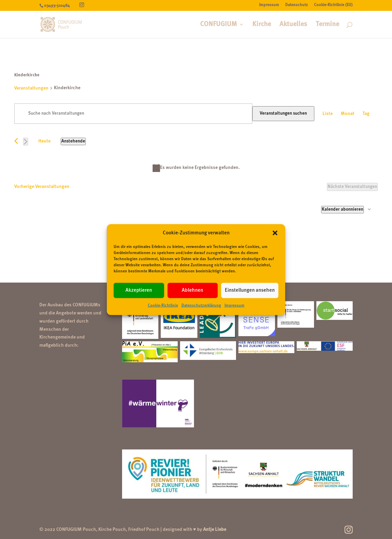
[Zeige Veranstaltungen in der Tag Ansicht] (366, 114)
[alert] (196, 168)
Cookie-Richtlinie (163, 306)
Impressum (234, 306)
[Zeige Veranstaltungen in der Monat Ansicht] (348, 114)
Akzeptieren (139, 291)
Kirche (262, 25)
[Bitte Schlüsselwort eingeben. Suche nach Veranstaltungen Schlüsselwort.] (133, 114)
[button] (275, 233)
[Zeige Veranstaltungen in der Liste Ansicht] (328, 114)
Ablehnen (192, 291)
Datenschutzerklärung (201, 306)
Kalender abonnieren (342, 209)
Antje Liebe (215, 530)
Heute (44, 141)
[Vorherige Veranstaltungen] (16, 141)
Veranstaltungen (31, 88)
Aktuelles (293, 25)
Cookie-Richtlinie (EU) (333, 5)
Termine (327, 25)
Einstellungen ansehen (250, 291)
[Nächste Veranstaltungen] (26, 142)
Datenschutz (297, 5)
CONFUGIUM (219, 25)
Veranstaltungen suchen (283, 113)
